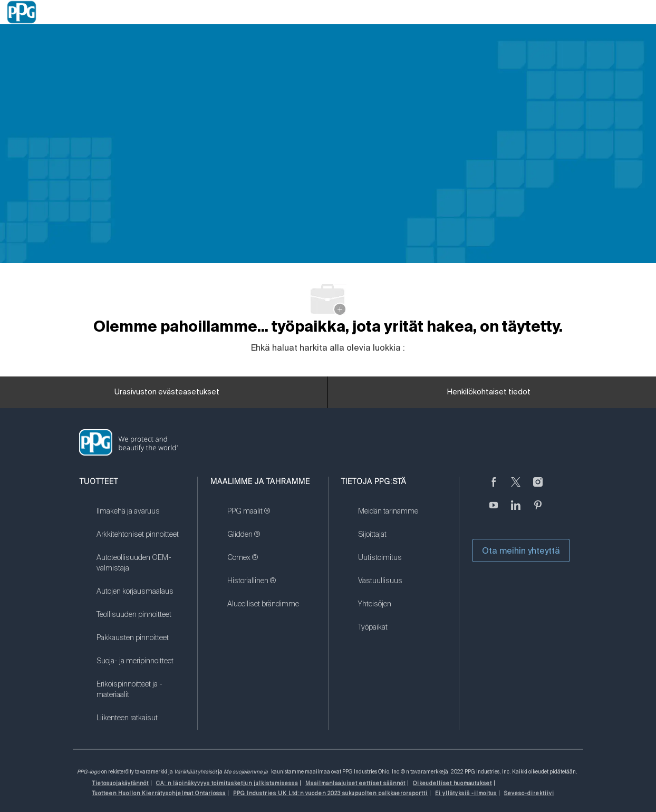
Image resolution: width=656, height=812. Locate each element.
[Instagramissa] (538, 488)
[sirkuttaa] (516, 488)
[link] (140, 518)
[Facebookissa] (494, 488)
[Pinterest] (538, 511)
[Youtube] (494, 511)
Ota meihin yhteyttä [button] (521, 550)
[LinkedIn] (516, 511)
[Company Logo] (22, 12)
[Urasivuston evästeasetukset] (167, 392)
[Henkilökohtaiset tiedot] (489, 392)
